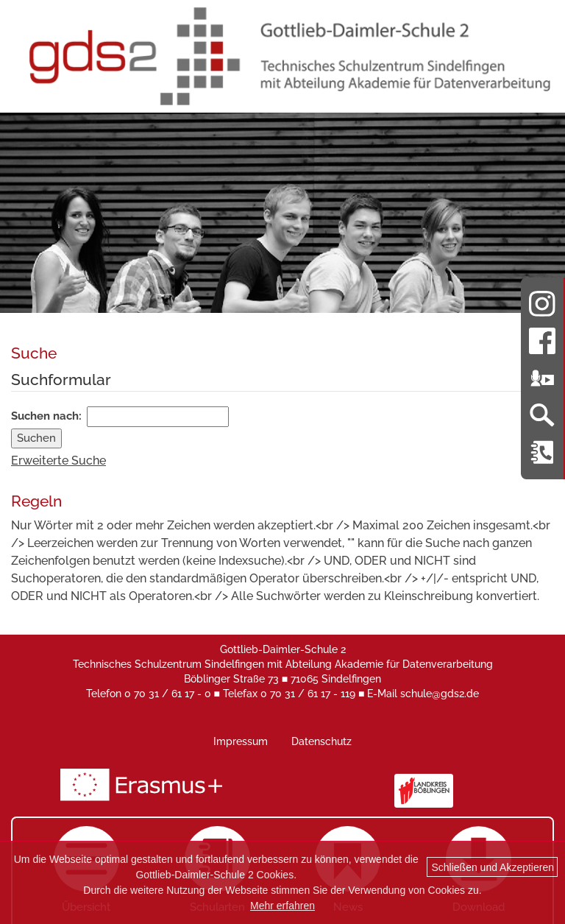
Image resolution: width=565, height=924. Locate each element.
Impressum (241, 741)
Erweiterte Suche (58, 461)
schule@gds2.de (440, 694)
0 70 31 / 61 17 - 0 (168, 694)
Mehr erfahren (282, 906)
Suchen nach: (46, 416)
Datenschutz (321, 741)
